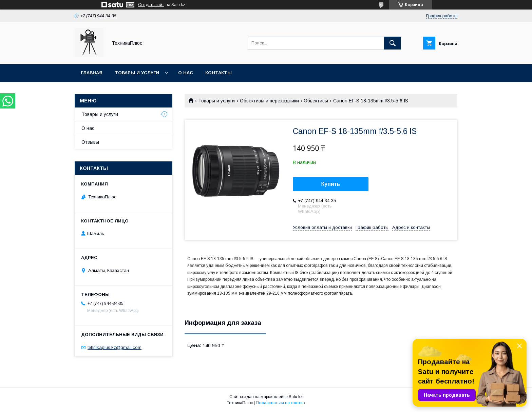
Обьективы (316, 101)
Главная (92, 73)
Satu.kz (296, 397)
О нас (186, 73)
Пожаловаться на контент (281, 403)
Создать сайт (151, 5)
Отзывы (90, 142)
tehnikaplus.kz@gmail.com (115, 347)
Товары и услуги (137, 73)
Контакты (218, 73)
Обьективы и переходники (269, 101)
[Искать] (393, 43)
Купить (331, 184)
